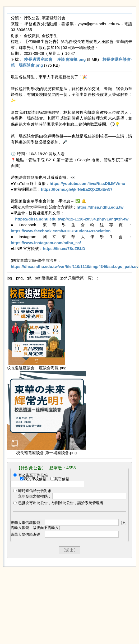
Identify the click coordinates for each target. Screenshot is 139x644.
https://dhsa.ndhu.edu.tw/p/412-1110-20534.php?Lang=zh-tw (72, 219)
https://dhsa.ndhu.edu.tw (100, 207)
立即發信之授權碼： (35, 496)
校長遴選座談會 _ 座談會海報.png (55, 59)
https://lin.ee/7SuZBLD (64, 249)
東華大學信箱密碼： (27, 534)
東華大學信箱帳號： (27, 523)
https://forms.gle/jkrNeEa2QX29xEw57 (77, 189)
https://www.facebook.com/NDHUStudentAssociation (61, 231)
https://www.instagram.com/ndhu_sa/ (46, 243)
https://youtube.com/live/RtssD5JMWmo (87, 183)
